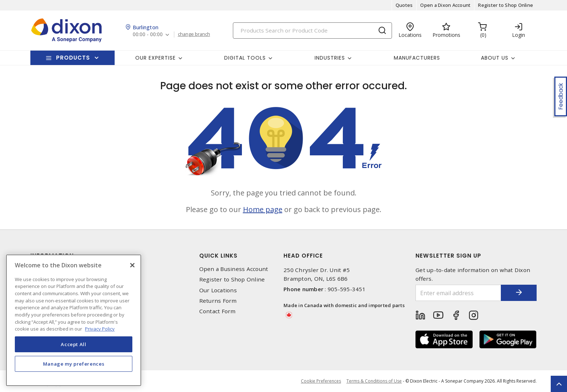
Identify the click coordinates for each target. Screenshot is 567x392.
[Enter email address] (458, 293)
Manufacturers (417, 58)
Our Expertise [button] (155, 58)
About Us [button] (495, 58)
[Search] (312, 31)
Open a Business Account (234, 269)
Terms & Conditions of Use (374, 381)
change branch (194, 34)
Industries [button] (330, 58)
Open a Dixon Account (445, 5)
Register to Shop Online (506, 5)
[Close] (132, 265)
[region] (74, 320)
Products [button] (73, 58)
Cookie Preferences (321, 381)
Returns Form (218, 301)
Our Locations (218, 290)
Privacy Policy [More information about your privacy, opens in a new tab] (100, 329)
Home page (263, 209)
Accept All (74, 344)
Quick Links (218, 256)
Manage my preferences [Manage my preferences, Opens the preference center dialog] (74, 364)
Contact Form (218, 311)
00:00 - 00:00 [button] (148, 35)
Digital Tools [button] (245, 58)
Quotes (404, 5)
